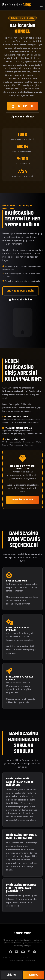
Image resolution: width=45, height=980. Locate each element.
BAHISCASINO (23, 933)
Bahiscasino (17, 5)
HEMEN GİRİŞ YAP (22, 117)
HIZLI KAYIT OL (23, 106)
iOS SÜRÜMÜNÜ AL (21, 300)
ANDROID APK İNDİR (21, 291)
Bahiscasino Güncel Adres (25, 960)
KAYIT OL (33, 975)
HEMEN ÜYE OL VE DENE (23, 500)
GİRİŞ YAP (12, 975)
